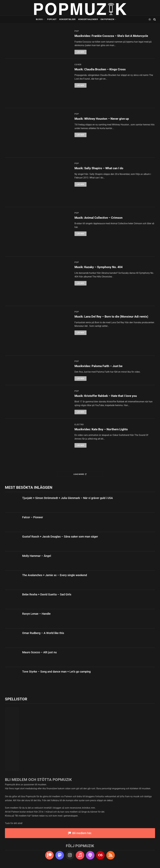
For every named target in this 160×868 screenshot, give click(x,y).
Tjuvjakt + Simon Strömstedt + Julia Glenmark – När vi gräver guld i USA (67, 498)
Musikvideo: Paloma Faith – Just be (98, 366)
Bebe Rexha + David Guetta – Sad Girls (47, 594)
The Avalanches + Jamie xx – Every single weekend (55, 575)
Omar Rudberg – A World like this (43, 633)
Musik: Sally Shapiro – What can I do (99, 168)
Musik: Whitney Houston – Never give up (102, 119)
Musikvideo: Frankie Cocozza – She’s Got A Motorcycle (111, 36)
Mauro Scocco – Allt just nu (39, 652)
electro (79, 424)
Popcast (52, 19)
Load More (80, 474)
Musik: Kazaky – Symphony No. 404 (99, 267)
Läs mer (80, 52)
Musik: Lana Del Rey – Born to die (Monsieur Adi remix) (111, 317)
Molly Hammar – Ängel (37, 556)
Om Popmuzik (107, 19)
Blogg (39, 19)
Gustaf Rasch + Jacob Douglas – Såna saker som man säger (60, 537)
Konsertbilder (67, 19)
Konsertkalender (88, 19)
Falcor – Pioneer (33, 517)
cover (78, 65)
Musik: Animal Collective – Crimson (99, 218)
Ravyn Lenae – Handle (36, 614)
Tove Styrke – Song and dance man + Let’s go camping (56, 672)
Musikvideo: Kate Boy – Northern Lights (101, 429)
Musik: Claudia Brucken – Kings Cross (100, 69)
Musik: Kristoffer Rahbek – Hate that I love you (106, 396)
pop (77, 31)
